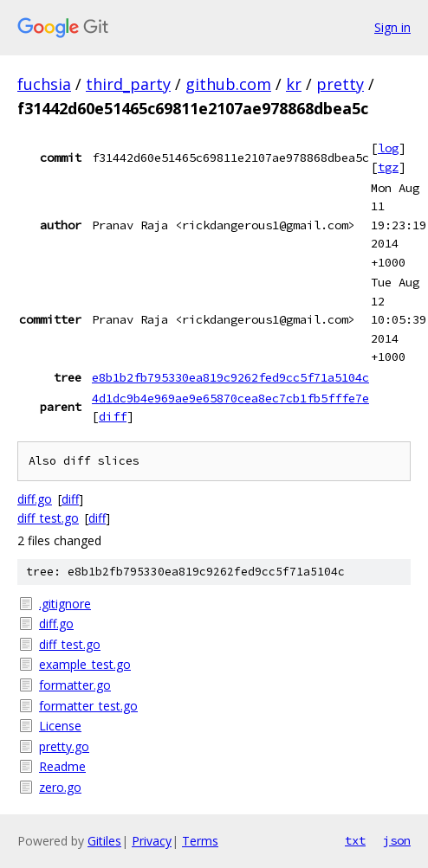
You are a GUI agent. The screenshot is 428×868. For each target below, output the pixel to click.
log (388, 148)
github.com (228, 84)
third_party (128, 84)
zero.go (60, 787)
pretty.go (64, 746)
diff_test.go (48, 518)
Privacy (152, 841)
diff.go (35, 499)
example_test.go (85, 664)
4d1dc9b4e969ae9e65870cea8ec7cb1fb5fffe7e (230, 398)
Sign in (392, 27)
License (60, 726)
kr (294, 84)
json (397, 840)
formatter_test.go (88, 706)
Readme (62, 766)
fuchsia (44, 84)
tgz (388, 167)
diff (113, 416)
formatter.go (75, 685)
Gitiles (104, 841)
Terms (200, 841)
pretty (340, 84)
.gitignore (65, 604)
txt (355, 840)
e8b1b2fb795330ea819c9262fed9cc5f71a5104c (230, 377)
